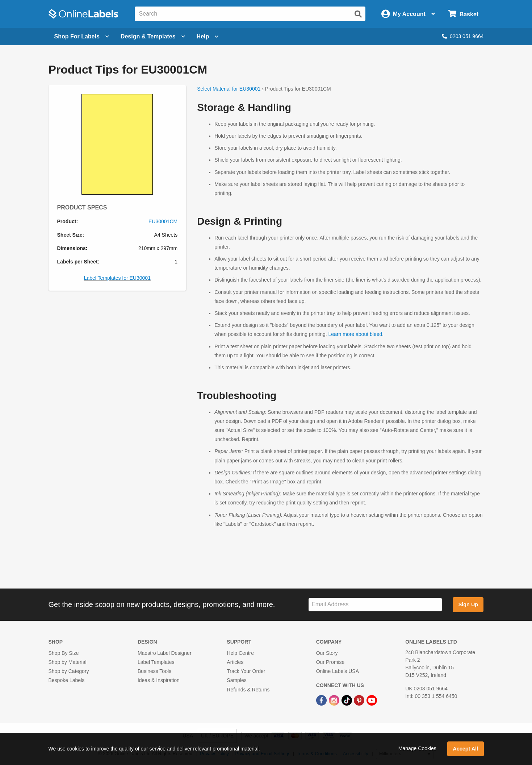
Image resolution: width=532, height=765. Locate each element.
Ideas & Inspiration (159, 680)
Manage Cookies (417, 748)
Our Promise (330, 662)
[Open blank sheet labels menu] (82, 37)
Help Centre (240, 653)
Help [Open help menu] (208, 36)
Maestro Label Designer (165, 653)
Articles (235, 662)
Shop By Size (64, 653)
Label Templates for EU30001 (117, 278)
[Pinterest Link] (360, 700)
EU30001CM (163, 221)
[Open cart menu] (463, 14)
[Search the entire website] (250, 14)
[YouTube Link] (372, 700)
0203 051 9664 (463, 36)
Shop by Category (69, 671)
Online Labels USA (338, 671)
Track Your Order (246, 671)
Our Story (327, 653)
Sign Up (468, 604)
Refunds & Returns (248, 690)
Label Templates (156, 662)
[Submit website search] (358, 14)
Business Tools (154, 671)
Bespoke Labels (67, 680)
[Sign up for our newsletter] (375, 605)
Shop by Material (68, 662)
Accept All (465, 749)
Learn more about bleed (355, 334)
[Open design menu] (153, 37)
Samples (236, 680)
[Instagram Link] (335, 700)
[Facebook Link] (322, 700)
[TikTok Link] (347, 700)
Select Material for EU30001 (229, 89)
